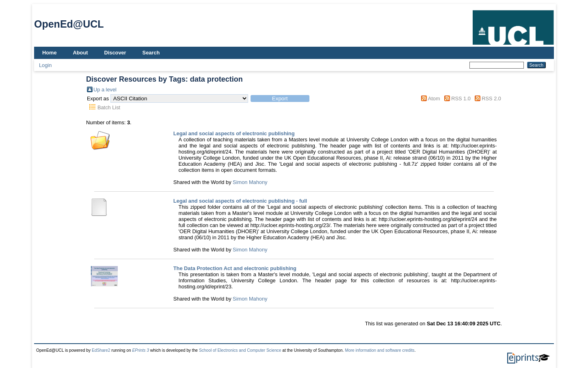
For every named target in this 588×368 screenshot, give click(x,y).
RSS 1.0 (461, 98)
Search (151, 53)
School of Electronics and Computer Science (240, 350)
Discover (115, 53)
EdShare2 (101, 350)
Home (50, 53)
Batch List (109, 107)
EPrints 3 (141, 350)
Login (45, 65)
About (81, 53)
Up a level (105, 90)
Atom (434, 98)
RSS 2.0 (491, 98)
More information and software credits (379, 350)
